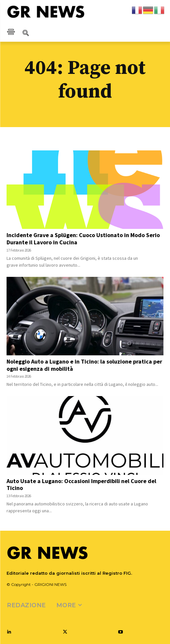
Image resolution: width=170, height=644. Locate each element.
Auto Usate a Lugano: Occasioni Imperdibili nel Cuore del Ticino (81, 485)
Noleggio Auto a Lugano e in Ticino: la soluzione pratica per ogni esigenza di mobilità (84, 365)
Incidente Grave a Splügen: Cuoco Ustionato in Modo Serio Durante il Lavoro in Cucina (83, 239)
